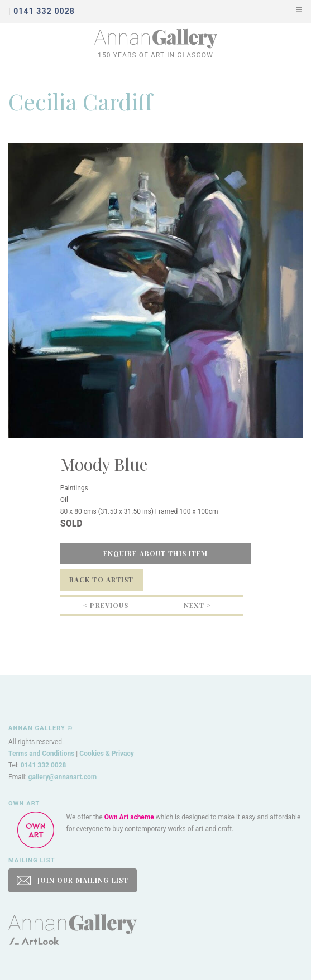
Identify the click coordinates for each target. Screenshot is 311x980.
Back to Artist (102, 580)
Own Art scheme (129, 817)
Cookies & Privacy (107, 754)
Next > (197, 605)
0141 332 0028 (44, 765)
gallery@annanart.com (63, 777)
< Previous (106, 605)
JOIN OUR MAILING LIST (73, 880)
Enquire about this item (156, 553)
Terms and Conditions (41, 754)
